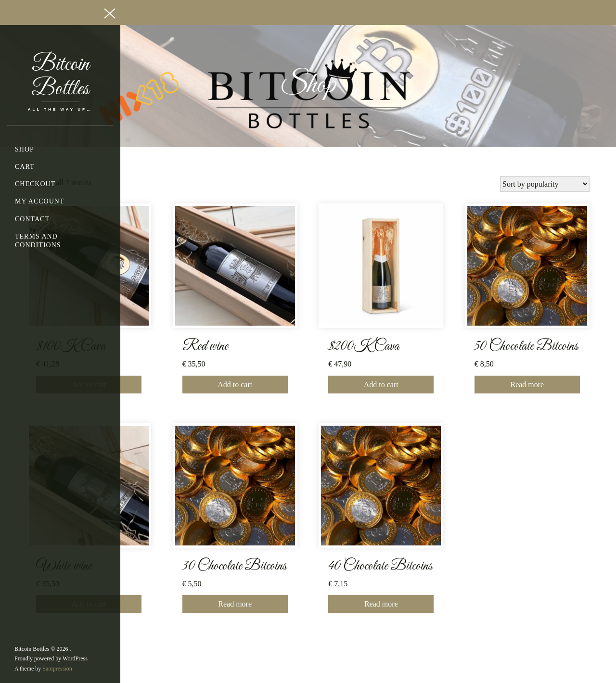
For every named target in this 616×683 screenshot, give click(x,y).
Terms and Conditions (38, 241)
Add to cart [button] (235, 385)
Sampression (57, 669)
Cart (25, 167)
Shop (25, 149)
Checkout (35, 184)
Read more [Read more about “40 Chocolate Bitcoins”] (381, 604)
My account (39, 201)
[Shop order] (545, 184)
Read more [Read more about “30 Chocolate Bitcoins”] (235, 604)
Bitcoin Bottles (60, 77)
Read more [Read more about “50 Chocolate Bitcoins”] (527, 385)
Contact (32, 219)
